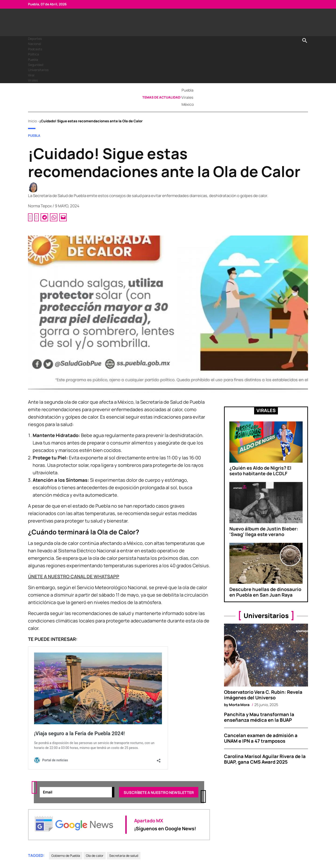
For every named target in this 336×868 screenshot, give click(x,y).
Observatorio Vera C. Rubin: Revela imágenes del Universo (263, 695)
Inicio (32, 121)
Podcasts (35, 49)
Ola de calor (95, 856)
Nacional (35, 44)
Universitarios (38, 70)
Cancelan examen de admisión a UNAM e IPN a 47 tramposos (261, 738)
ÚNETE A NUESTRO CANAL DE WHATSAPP (74, 576)
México (188, 104)
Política (33, 54)
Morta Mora (239, 705)
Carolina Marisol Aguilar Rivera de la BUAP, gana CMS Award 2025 (265, 759)
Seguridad (36, 65)
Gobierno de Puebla (66, 856)
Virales (33, 80)
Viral (31, 75)
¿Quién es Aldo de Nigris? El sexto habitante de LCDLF (260, 471)
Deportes (35, 39)
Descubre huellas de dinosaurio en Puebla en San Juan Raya (265, 592)
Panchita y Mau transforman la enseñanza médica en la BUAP (259, 717)
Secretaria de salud (124, 856)
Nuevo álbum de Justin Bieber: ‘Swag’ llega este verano (264, 531)
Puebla (33, 60)
